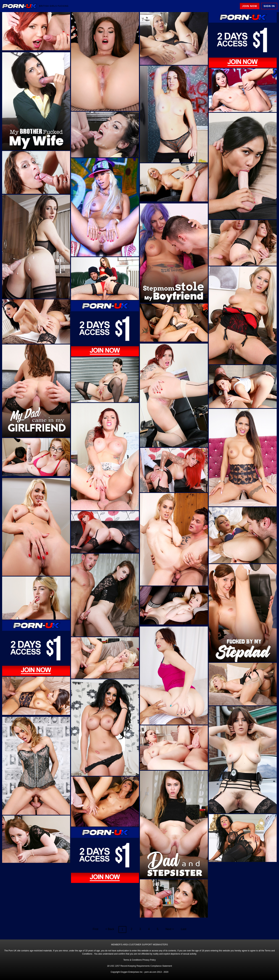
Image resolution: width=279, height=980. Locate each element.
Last (184, 929)
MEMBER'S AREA (120, 945)
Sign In (269, 6)
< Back (110, 929)
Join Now (250, 6)
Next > (170, 929)
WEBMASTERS (160, 945)
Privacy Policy (149, 960)
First (95, 929)
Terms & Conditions (133, 960)
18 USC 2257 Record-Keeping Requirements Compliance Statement (140, 966)
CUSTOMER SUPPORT (140, 945)
